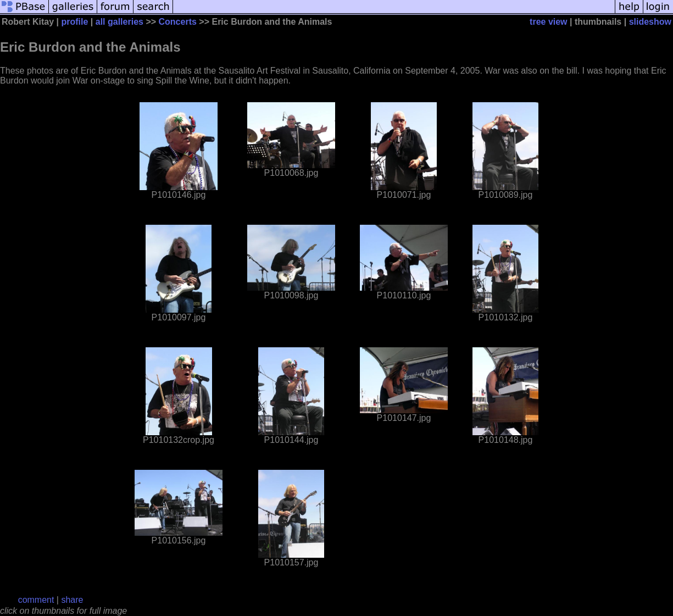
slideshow (650, 22)
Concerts (178, 22)
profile (75, 22)
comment (36, 600)
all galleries (119, 22)
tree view (548, 22)
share (72, 600)
